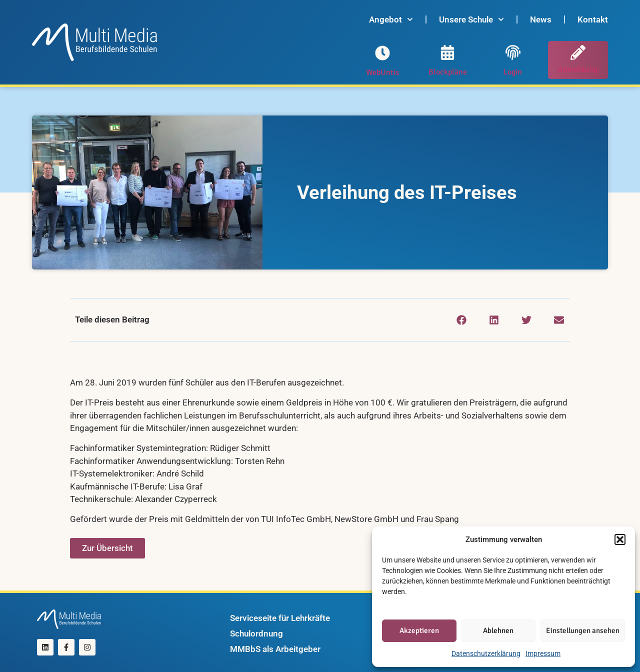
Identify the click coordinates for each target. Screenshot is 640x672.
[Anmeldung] (578, 52)
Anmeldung (578, 69)
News (541, 19)
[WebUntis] (382, 53)
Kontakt (593, 19)
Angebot (391, 19)
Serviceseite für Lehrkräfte (280, 618)
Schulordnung (256, 633)
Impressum (543, 653)
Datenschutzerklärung (486, 653)
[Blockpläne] (447, 52)
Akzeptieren (419, 630)
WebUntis (382, 72)
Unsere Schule (471, 19)
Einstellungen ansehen (583, 630)
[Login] (513, 52)
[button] (620, 539)
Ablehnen (498, 630)
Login (513, 72)
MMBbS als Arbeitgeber (275, 649)
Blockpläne (448, 72)
